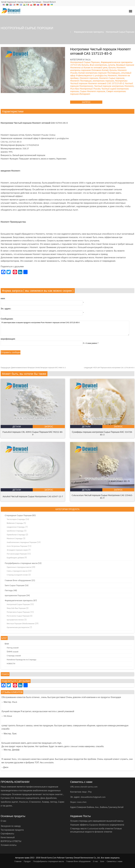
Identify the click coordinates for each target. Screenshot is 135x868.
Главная (18, 861)
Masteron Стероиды (15, 538)
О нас (96, 861)
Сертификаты (7, 833)
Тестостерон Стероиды (16, 519)
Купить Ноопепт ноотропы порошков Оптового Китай (98, 69)
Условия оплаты (9, 845)
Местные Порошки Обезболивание (21, 623)
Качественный (8, 837)
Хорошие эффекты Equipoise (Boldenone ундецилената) (97, 825)
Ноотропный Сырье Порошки (120, 32)
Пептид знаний (13, 648)
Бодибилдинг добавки (15, 558)
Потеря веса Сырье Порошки (18, 612)
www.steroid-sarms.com (86, 787)
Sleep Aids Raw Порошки (16, 608)
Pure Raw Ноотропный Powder (85, 89)
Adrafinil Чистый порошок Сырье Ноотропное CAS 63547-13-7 (33, 496)
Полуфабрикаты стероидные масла (21, 563)
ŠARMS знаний (13, 652)
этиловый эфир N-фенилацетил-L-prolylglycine (101, 74)
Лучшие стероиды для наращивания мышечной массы (97, 821)
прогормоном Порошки (15, 595)
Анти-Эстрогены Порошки (17, 546)
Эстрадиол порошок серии (17, 550)
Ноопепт (112, 75)
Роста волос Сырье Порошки (18, 616)
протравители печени (15, 620)
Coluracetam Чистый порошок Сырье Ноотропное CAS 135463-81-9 (102, 496)
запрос (86, 102)
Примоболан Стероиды (16, 535)
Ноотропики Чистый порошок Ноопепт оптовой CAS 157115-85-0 (99, 82)
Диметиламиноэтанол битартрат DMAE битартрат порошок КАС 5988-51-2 (33, 368)
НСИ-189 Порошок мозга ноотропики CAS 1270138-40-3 (109, 368)
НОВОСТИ (11, 664)
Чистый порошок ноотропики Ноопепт (114, 86)
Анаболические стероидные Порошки (22, 542)
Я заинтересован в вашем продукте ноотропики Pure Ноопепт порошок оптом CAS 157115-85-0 (65, 328)
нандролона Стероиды (16, 527)
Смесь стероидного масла (17, 571)
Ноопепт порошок (89, 78)
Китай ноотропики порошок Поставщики (99, 73)
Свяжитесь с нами (114, 861)
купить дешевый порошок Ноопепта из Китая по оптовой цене (102, 66)
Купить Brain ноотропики (94, 65)
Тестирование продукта (12, 830)
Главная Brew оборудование (18, 580)
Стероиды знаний (14, 656)
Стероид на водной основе (17, 575)
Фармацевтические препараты (89, 32)
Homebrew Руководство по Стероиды (21, 660)
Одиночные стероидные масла (19, 567)
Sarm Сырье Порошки (15, 585)
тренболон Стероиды (15, 531)
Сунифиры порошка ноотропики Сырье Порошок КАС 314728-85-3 (102, 433)
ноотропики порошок (103, 81)
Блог (7, 644)
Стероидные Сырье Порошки (18, 515)
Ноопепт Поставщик (81, 81)
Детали (17, 426)
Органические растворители (18, 627)
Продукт (27, 861)
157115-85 (75, 65)
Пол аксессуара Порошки (17, 554)
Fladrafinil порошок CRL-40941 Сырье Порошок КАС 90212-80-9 (33, 433)
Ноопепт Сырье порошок (112, 78)
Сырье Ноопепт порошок (93, 91)
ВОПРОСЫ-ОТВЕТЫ (11, 841)
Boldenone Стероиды (15, 523)
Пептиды (9, 590)
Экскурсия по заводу (11, 826)
